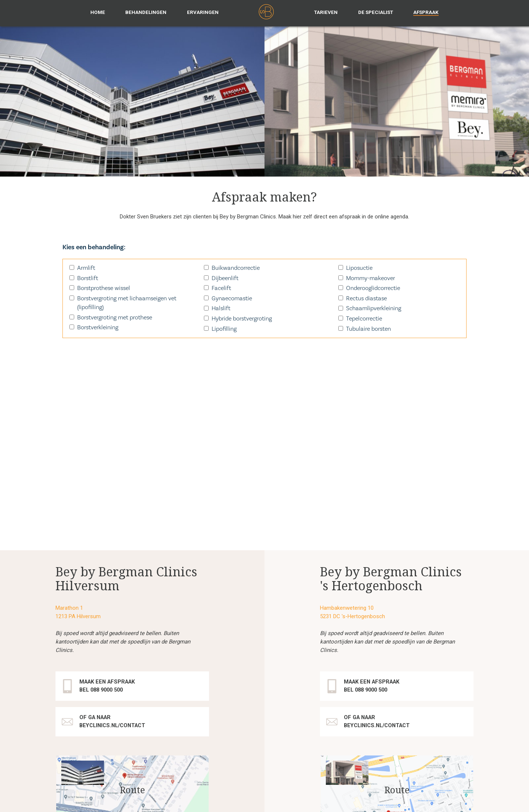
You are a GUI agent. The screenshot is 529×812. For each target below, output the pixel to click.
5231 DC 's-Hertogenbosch (352, 465)
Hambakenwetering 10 (347, 457)
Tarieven (326, 12)
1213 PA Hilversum (78, 465)
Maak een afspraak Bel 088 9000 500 (109, 535)
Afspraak (426, 12)
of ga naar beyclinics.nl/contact (115, 571)
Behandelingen (146, 12)
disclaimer (226, 800)
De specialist (376, 12)
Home (98, 12)
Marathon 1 (69, 457)
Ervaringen (203, 12)
